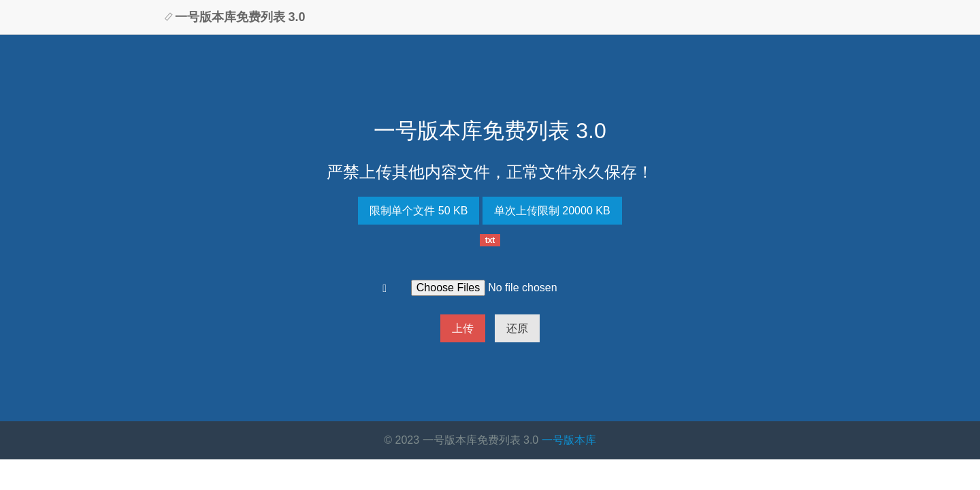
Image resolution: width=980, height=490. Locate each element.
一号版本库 (569, 440)
